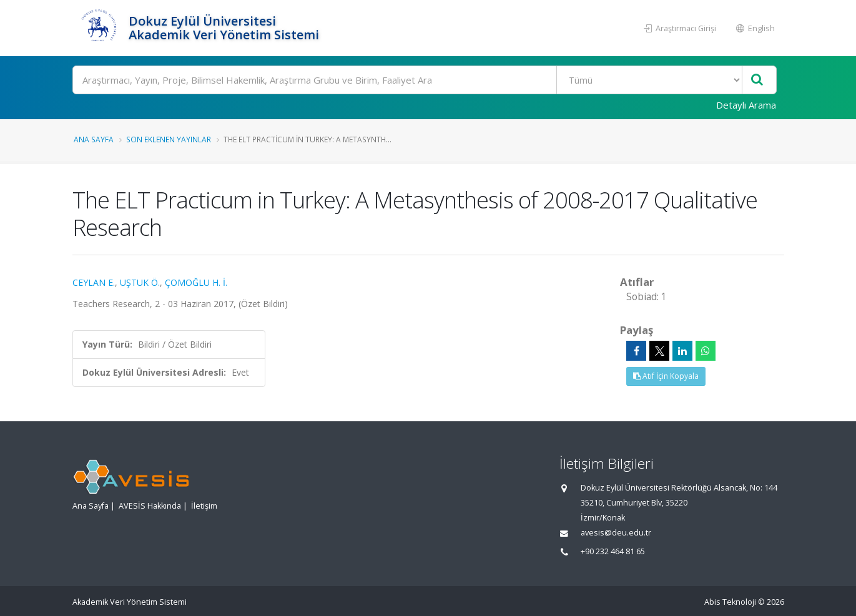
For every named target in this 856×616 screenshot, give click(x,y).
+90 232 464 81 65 (613, 551)
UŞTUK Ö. (140, 282)
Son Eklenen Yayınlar (169, 139)
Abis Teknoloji (730, 602)
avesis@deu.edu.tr (616, 533)
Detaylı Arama (746, 105)
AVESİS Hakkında (150, 506)
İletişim (204, 506)
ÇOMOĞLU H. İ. (196, 282)
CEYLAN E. (94, 282)
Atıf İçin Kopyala (666, 376)
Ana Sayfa (94, 139)
